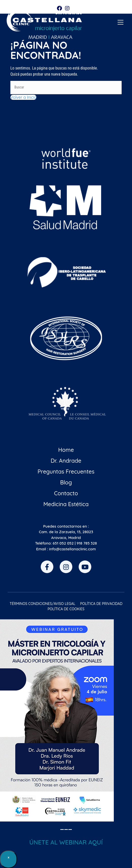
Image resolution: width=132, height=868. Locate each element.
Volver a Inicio (23, 97)
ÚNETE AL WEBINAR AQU (65, 842)
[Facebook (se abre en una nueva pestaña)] (60, 8)
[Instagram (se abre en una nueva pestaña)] (67, 8)
